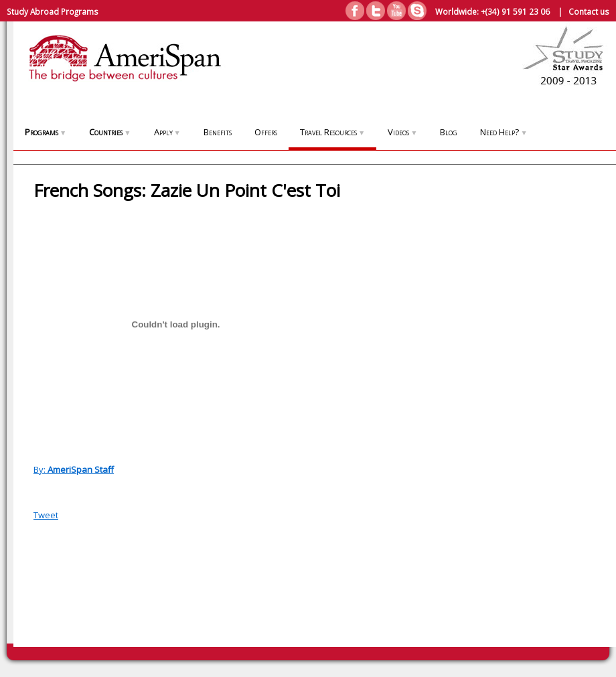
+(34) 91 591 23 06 (515, 11)
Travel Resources (332, 132)
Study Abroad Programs (53, 11)
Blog (449, 132)
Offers (266, 132)
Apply (167, 132)
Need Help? (504, 132)
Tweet (46, 515)
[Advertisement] (556, 410)
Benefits (218, 132)
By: (74, 469)
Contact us (589, 11)
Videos (402, 132)
